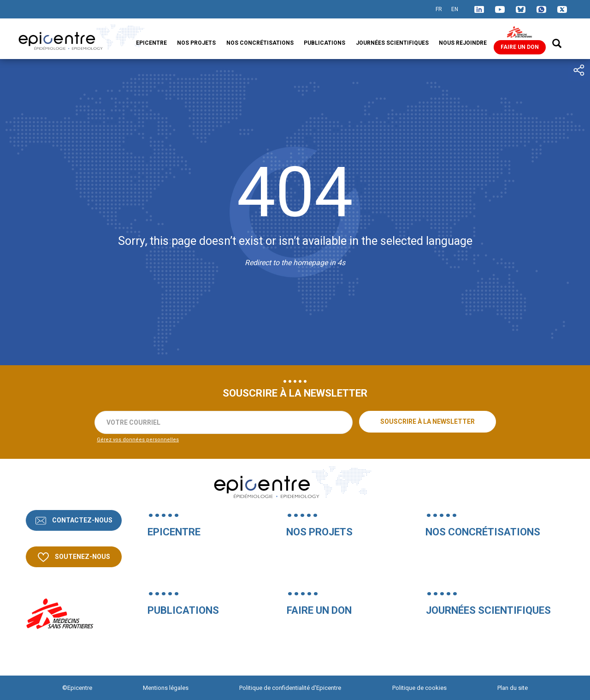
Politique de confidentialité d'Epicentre (290, 688)
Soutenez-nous (82, 557)
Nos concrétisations (260, 43)
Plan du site (513, 688)
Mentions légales (166, 688)
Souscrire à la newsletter (428, 421)
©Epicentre (77, 688)
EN (455, 9)
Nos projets (196, 43)
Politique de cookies (419, 688)
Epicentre (151, 43)
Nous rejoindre (463, 43)
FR (439, 9)
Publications (324, 43)
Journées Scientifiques (392, 43)
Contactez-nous (82, 520)
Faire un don (520, 47)
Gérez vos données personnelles (138, 440)
